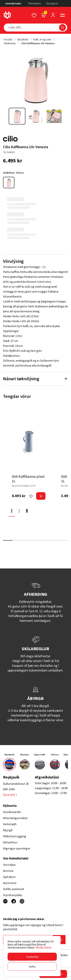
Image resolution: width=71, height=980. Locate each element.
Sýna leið (10, 795)
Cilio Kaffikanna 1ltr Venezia (38, 43)
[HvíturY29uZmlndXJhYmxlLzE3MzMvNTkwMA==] (19, 511)
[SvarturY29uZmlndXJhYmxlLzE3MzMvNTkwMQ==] (27, 511)
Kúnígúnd (52, 3)
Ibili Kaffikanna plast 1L (28, 479)
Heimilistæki (13, 3)
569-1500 (9, 789)
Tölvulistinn (34, 3)
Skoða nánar (43, 947)
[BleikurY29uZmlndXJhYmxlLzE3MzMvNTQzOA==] (9, 183)
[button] (32, 957)
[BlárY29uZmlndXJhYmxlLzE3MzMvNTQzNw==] (12, 511)
